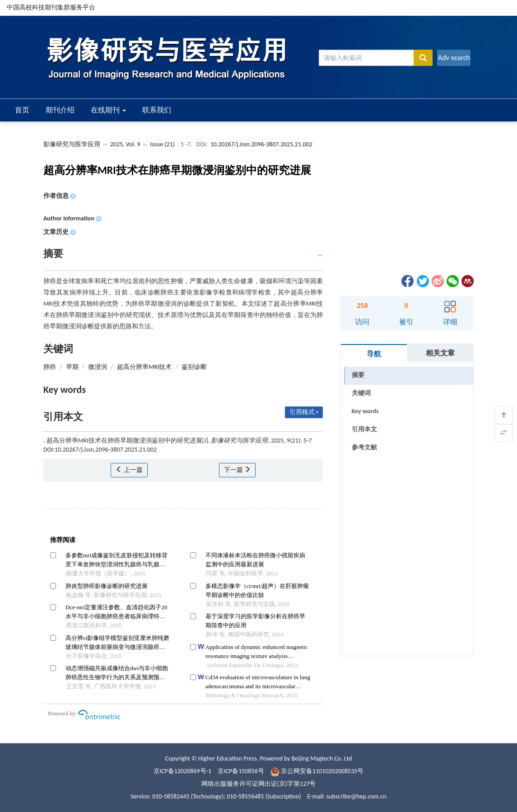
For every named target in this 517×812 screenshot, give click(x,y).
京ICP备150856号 (241, 771)
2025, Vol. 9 (126, 144)
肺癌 (50, 367)
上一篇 (129, 470)
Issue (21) (162, 144)
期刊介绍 (60, 110)
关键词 (361, 393)
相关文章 (440, 353)
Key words (365, 411)
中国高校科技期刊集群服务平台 (51, 7)
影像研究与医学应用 (72, 144)
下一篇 (237, 470)
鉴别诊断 (194, 367)
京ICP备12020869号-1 (182, 771)
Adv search (454, 58)
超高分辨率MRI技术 (144, 367)
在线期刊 (108, 110)
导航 (374, 354)
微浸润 (98, 367)
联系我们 (157, 110)
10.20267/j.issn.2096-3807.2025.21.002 (261, 144)
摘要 (358, 375)
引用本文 (364, 429)
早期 (72, 367)
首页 (22, 110)
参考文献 (364, 447)
